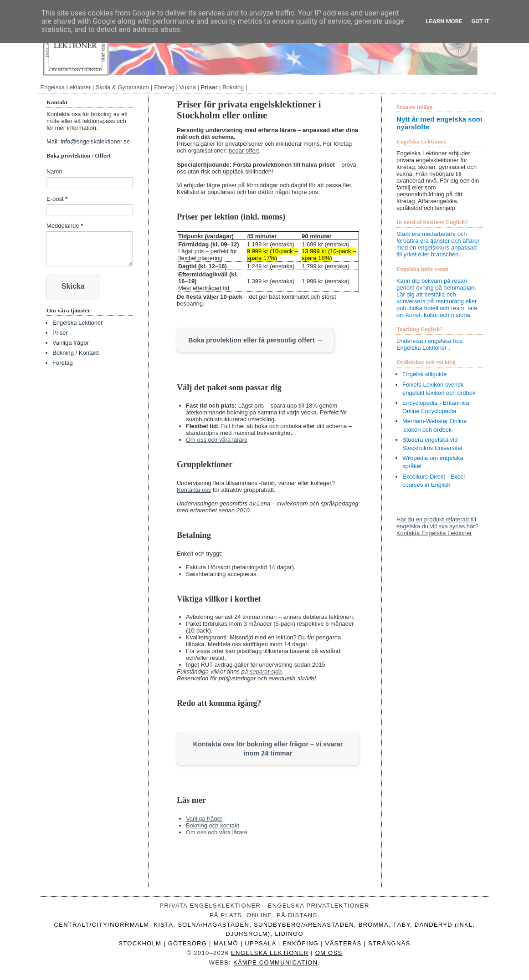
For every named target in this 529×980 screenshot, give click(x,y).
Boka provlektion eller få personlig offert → (252, 340)
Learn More (444, 21)
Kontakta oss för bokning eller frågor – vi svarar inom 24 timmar (268, 747)
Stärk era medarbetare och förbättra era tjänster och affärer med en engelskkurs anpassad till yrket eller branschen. (438, 244)
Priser (209, 87)
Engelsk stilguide (425, 374)
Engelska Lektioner (66, 87)
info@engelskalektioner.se (95, 141)
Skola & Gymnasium (123, 87)
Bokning (233, 87)
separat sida (266, 671)
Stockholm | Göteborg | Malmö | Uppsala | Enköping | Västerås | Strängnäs (264, 942)
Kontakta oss (194, 489)
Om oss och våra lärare (217, 439)
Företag (164, 87)
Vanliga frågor (204, 817)
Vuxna (188, 87)
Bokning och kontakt (213, 824)
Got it (480, 21)
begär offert (244, 151)
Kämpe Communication (276, 961)
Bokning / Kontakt (76, 352)
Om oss (329, 952)
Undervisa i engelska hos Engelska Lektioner (429, 344)
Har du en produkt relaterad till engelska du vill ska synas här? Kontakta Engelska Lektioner (437, 526)
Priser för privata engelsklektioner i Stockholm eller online (249, 110)
